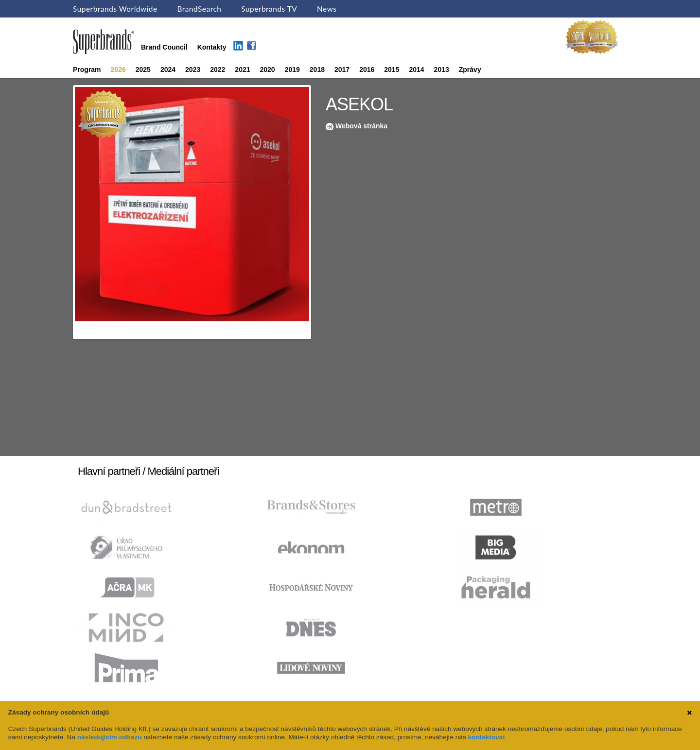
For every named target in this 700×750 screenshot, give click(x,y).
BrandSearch (199, 9)
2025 (143, 70)
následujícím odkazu (110, 737)
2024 (168, 70)
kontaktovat (486, 737)
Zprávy (470, 70)
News (327, 9)
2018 (317, 70)
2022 (218, 70)
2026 (118, 70)
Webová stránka (361, 126)
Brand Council (164, 47)
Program (87, 70)
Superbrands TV (269, 9)
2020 (268, 70)
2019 (292, 70)
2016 (367, 70)
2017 (342, 70)
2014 (416, 70)
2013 (442, 70)
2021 (242, 70)
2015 (392, 70)
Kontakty (212, 47)
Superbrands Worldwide (115, 9)
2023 (193, 70)
